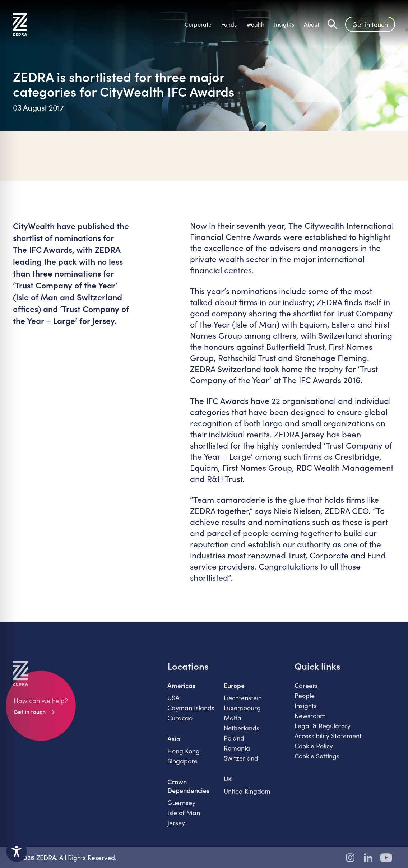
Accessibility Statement (328, 740)
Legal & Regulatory (323, 730)
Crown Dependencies (188, 790)
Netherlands (242, 732)
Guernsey (181, 807)
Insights (306, 710)
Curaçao (180, 722)
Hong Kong (184, 755)
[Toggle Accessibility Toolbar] (17, 851)
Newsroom (310, 720)
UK (228, 783)
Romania (237, 752)
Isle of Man (184, 817)
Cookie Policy (314, 750)
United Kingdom (247, 795)
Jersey (176, 827)
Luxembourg (242, 712)
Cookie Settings (317, 760)
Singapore (182, 765)
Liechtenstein (243, 702)
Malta (233, 722)
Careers (306, 690)
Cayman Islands (191, 712)
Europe (234, 690)
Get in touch (370, 24)
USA (173, 702)
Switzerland (241, 762)
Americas (181, 690)
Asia (174, 743)
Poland (234, 742)
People (305, 700)
